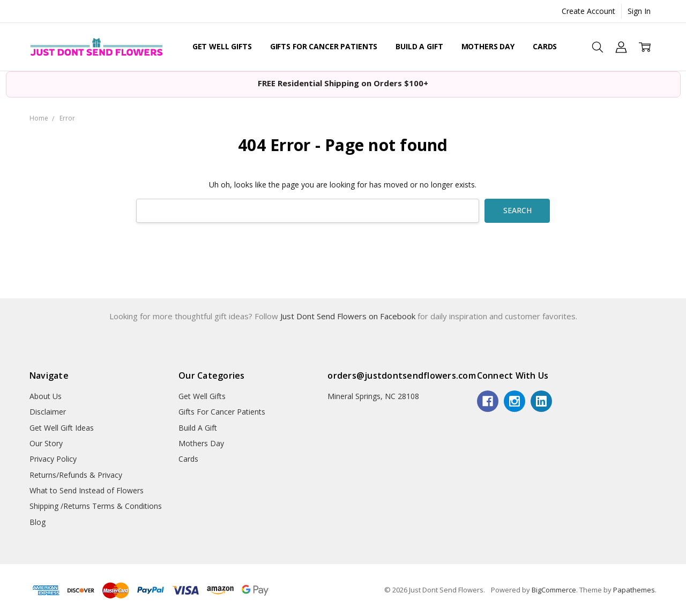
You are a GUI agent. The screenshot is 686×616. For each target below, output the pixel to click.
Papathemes (634, 590)
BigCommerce (554, 590)
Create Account (588, 11)
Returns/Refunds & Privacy (76, 475)
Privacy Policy (53, 459)
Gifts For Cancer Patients (324, 46)
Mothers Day (488, 46)
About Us (46, 396)
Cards (545, 46)
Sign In (639, 11)
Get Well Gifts (222, 46)
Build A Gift (419, 46)
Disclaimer (48, 412)
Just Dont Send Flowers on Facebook (349, 316)
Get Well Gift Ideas (62, 428)
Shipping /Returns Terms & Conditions (96, 506)
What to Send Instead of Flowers (87, 490)
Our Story (46, 443)
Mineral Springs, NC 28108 (373, 396)
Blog (38, 522)
